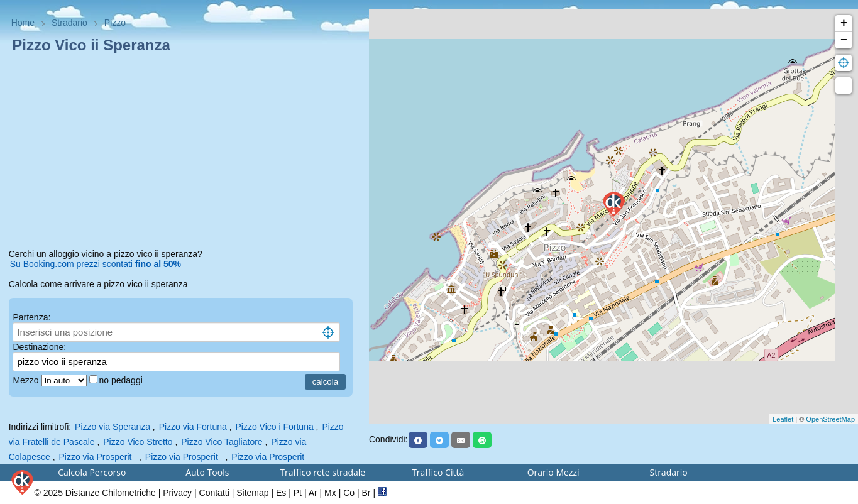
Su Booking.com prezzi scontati (96, 264)
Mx (330, 493)
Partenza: (31, 317)
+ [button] (844, 23)
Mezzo (27, 380)
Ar (313, 493)
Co (349, 493)
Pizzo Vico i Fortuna (274, 427)
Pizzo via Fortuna (193, 427)
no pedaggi (122, 380)
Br (366, 493)
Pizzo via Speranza (113, 427)
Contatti (214, 493)
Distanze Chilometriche (111, 493)
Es (281, 493)
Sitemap (252, 493)
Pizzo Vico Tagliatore (222, 442)
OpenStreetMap (830, 419)
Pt (298, 493)
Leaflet (783, 419)
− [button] (844, 40)
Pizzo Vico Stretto (138, 442)
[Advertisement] (185, 153)
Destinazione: (39, 347)
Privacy (177, 493)
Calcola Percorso (92, 472)
